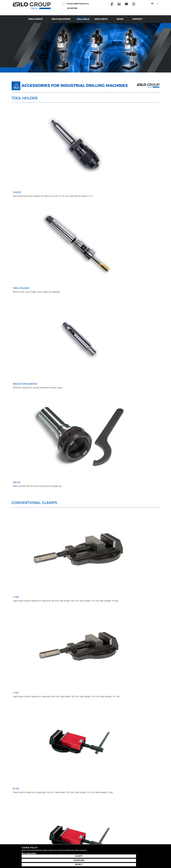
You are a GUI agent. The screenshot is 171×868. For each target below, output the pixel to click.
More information (29, 863)
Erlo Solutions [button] (57, 20)
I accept (18, 800)
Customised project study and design (77, 825)
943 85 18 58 (142, 824)
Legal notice (80, 852)
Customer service (118, 825)
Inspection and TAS (70, 839)
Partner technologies (45, 828)
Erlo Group (32, 20)
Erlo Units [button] (105, 20)
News (124, 20)
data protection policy (33, 800)
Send (121, 795)
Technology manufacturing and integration (79, 828)
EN (152, 3)
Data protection (98, 852)
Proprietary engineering (71, 832)
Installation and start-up (71, 835)
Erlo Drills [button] (83, 20)
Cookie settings (136, 852)
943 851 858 (70, 8)
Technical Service (118, 828)
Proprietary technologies (47, 825)
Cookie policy (117, 852)
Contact (141, 20)
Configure (136, 860)
